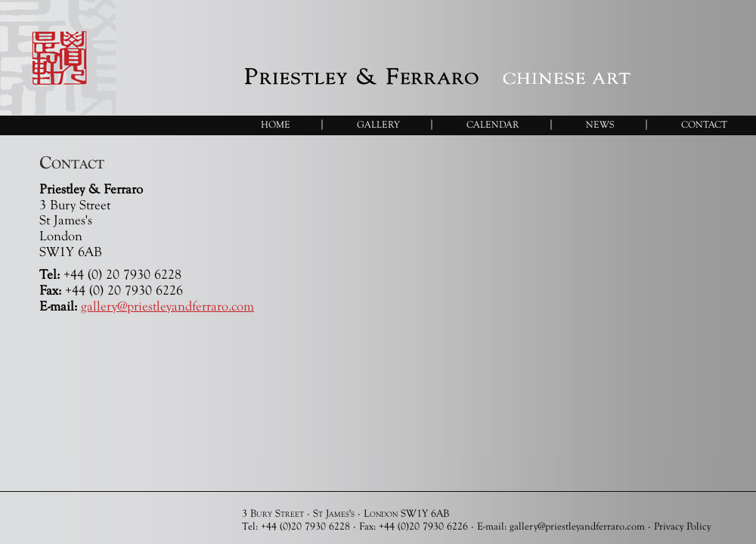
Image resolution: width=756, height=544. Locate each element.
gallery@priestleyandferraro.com (167, 306)
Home (276, 124)
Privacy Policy (682, 526)
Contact (704, 124)
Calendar (493, 124)
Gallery (378, 124)
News (600, 124)
